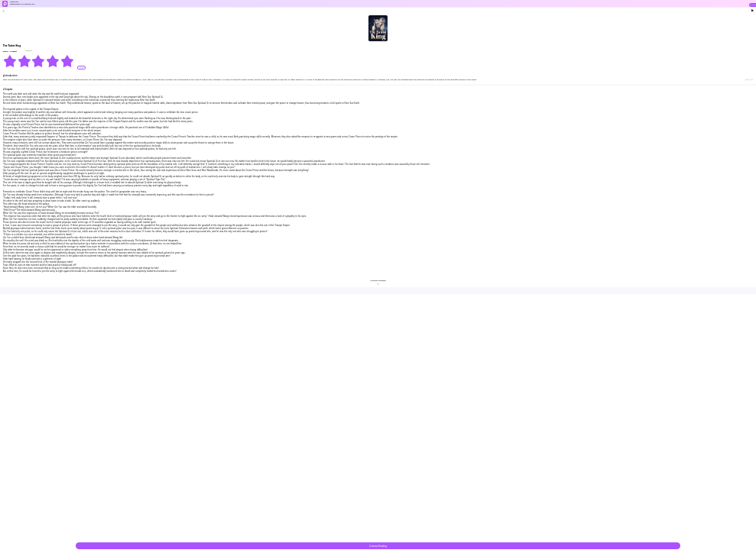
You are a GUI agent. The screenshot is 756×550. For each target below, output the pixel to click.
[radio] (10, 61)
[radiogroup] (39, 61)
